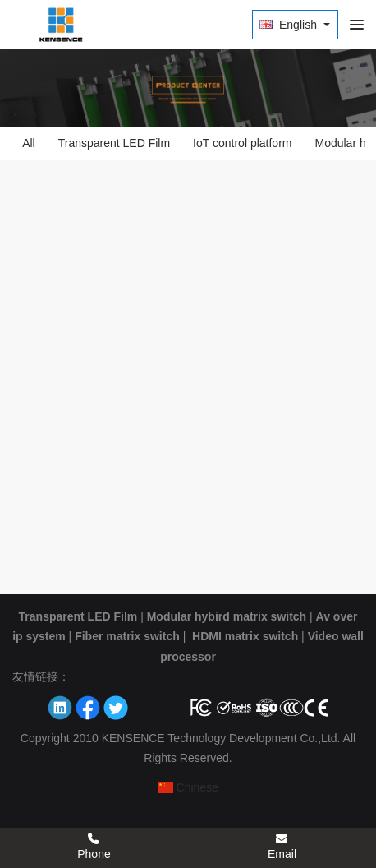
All (29, 143)
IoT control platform (242, 143)
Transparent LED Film (114, 143)
